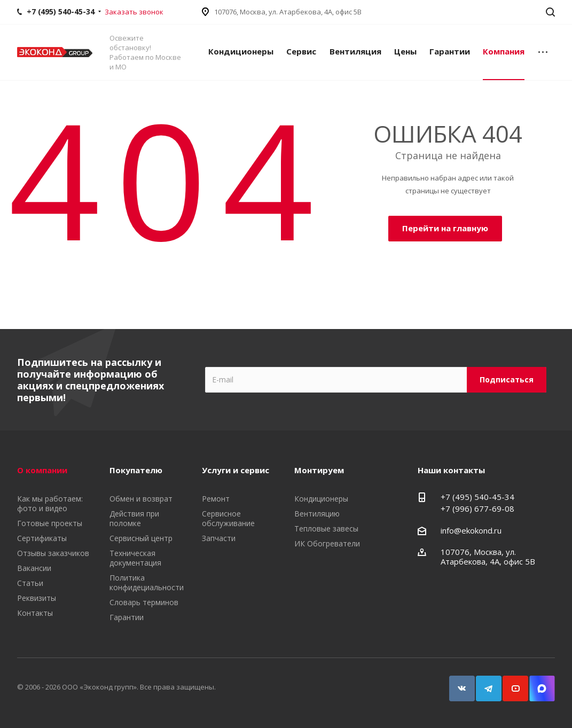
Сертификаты (42, 538)
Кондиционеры (241, 51)
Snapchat (537, 683)
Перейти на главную (445, 228)
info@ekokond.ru (471, 530)
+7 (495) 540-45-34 (477, 497)
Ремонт (216, 499)
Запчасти (219, 538)
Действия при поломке (134, 518)
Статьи (30, 583)
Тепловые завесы (326, 529)
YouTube (511, 683)
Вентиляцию (317, 514)
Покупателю (136, 470)
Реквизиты (37, 598)
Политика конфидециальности (147, 582)
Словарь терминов (144, 602)
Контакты (35, 613)
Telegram (484, 683)
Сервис (301, 51)
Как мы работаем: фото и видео (50, 503)
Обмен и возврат (141, 499)
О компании (42, 470)
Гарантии (450, 51)
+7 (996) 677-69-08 (477, 508)
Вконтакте (457, 683)
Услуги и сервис (236, 470)
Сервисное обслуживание (228, 518)
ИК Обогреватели (327, 543)
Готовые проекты (50, 523)
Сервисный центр (141, 538)
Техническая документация (135, 558)
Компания (504, 51)
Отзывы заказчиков (53, 553)
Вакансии (34, 568)
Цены (405, 51)
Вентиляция (355, 51)
